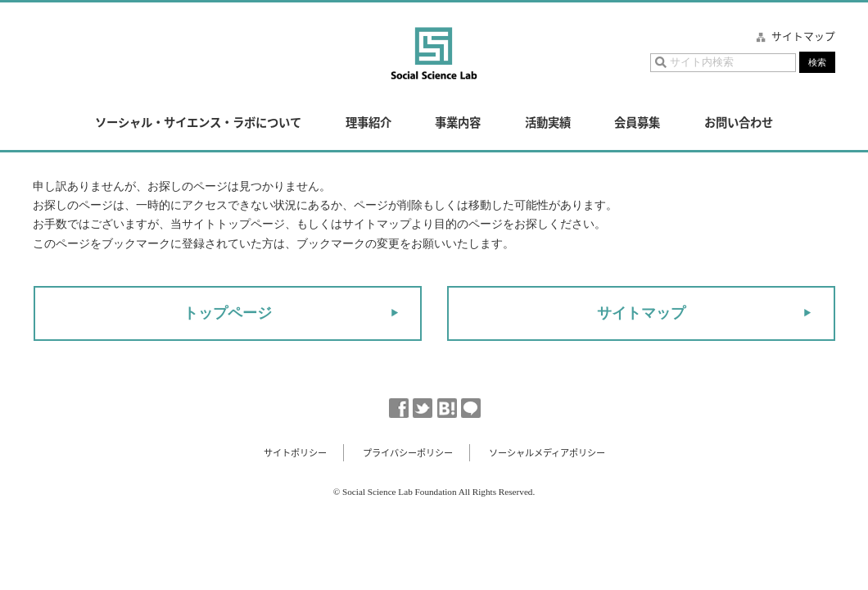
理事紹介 (368, 122)
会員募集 (637, 122)
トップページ (228, 313)
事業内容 (458, 122)
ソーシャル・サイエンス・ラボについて (198, 122)
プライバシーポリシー (408, 453)
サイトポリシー (295, 453)
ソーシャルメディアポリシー (547, 453)
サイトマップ (803, 36)
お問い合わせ (739, 122)
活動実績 (548, 122)
